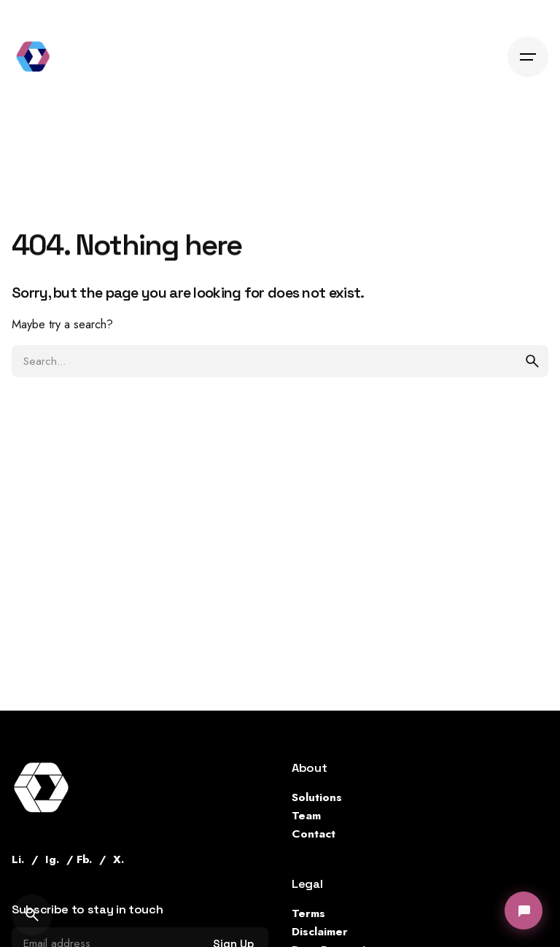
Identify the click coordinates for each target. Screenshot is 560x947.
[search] (532, 361)
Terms (308, 913)
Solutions (317, 797)
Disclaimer (320, 931)
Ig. (52, 859)
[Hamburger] (528, 57)
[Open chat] (524, 911)
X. (118, 859)
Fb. (84, 859)
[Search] (32, 915)
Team (306, 815)
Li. (18, 859)
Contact (314, 834)
